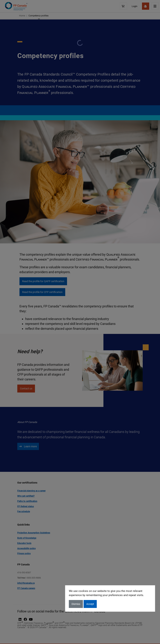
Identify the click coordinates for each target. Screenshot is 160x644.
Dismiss (76, 604)
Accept (90, 604)
